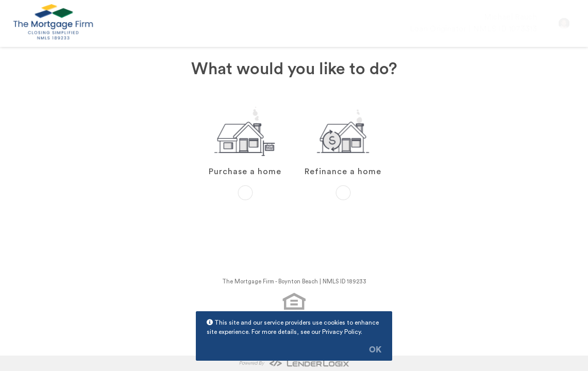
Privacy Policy (341, 332)
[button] (564, 23)
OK (375, 350)
